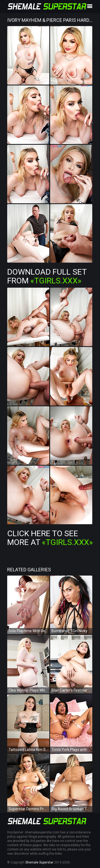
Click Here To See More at (50, 538)
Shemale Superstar (39, 862)
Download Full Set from (47, 276)
